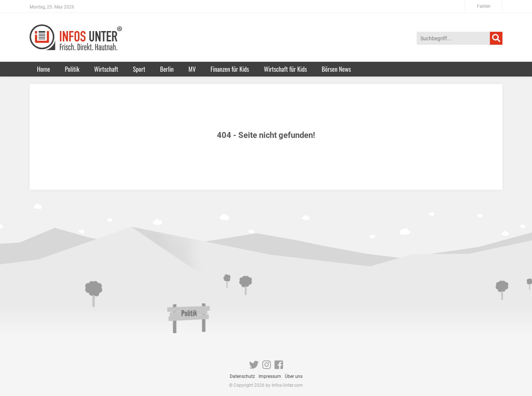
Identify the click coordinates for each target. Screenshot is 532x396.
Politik (72, 69)
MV (192, 69)
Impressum (270, 376)
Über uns (294, 376)
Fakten (484, 6)
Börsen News (336, 69)
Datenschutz (242, 376)
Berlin (167, 69)
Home (43, 69)
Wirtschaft (106, 69)
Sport (139, 69)
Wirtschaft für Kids (285, 69)
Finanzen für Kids (230, 69)
